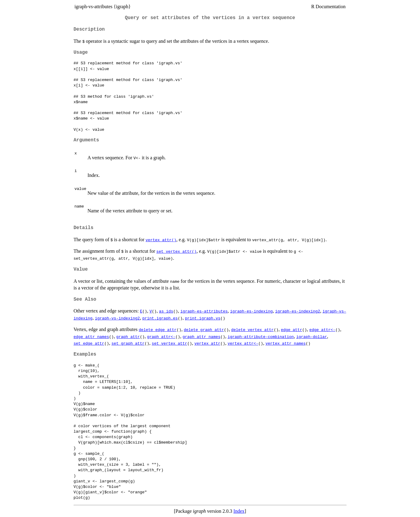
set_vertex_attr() (177, 251)
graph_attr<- (161, 336)
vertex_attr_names (286, 343)
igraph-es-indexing (251, 311)
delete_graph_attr (204, 329)
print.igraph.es (160, 318)
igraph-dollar (312, 336)
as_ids (166, 311)
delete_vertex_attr (252, 329)
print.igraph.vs (203, 318)
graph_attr (128, 336)
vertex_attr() (161, 240)
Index (239, 511)
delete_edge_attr (158, 329)
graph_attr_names (202, 336)
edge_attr (291, 329)
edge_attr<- (322, 329)
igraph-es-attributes (204, 311)
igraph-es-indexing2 (297, 311)
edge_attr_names (91, 336)
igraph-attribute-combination (260, 336)
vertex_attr (207, 343)
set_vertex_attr (169, 343)
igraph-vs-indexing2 (117, 318)
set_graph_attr (128, 343)
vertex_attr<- (243, 343)
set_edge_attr (89, 343)
